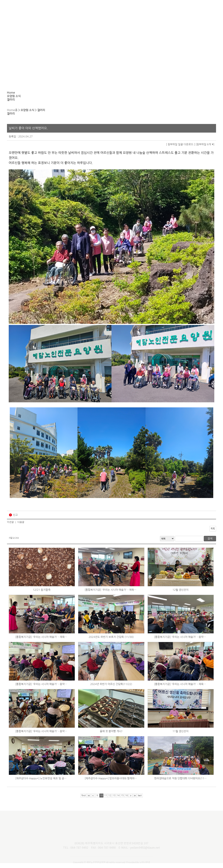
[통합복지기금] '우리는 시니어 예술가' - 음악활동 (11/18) (42, 736)
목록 (213, 534)
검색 (210, 543)
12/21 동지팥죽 (42, 595)
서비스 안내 (84, 9)
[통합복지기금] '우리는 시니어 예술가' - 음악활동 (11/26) (42, 689)
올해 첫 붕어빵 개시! (111, 736)
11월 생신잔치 (180, 736)
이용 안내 (112, 9)
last (140, 800)
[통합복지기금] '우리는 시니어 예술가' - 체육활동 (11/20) (181, 689)
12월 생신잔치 (180, 595)
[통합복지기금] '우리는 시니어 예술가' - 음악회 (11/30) (181, 642)
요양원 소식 (140, 9)
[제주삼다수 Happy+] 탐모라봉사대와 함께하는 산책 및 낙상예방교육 (111, 783)
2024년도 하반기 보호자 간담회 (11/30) (111, 642)
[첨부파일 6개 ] (205, 149)
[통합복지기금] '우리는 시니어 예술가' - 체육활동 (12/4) (42, 642)
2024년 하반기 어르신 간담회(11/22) (111, 689)
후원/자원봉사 (167, 9)
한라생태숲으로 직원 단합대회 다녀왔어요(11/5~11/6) (181, 783)
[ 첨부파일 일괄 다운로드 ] (180, 149)
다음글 (21, 527)
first (84, 800)
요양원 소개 (56, 9)
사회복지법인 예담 (195, 9)
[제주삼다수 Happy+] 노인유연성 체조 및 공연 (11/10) (42, 783)
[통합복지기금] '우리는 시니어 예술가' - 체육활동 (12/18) (111, 595)
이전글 (10, 527)
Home (11, 108)
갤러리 (80, 95)
